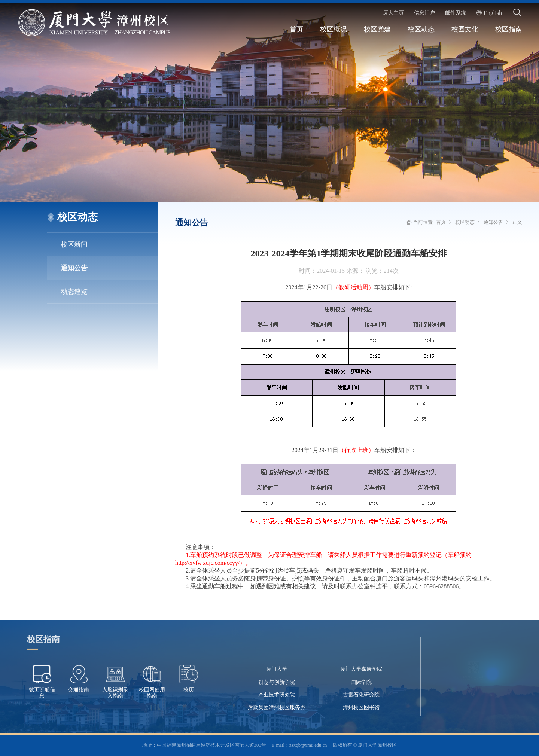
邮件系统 (456, 13)
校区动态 (421, 29)
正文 (517, 222)
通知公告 (74, 268)
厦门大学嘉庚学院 (361, 669)
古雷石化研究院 (361, 695)
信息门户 (424, 13)
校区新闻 (74, 244)
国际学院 (361, 682)
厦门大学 (277, 669)
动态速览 (74, 292)
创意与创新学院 (277, 682)
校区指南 (509, 29)
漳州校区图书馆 (361, 708)
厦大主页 (393, 13)
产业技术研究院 (277, 695)
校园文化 (465, 29)
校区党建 (377, 29)
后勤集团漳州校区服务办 (277, 708)
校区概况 (334, 29)
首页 (296, 29)
